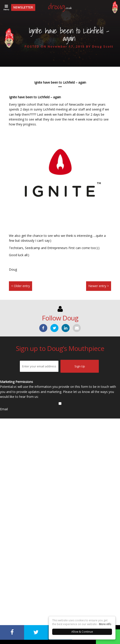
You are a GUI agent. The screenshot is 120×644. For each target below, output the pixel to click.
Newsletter (23, 7)
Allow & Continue (82, 632)
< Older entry (21, 286)
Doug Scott (103, 46)
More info (105, 624)
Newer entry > (99, 286)
